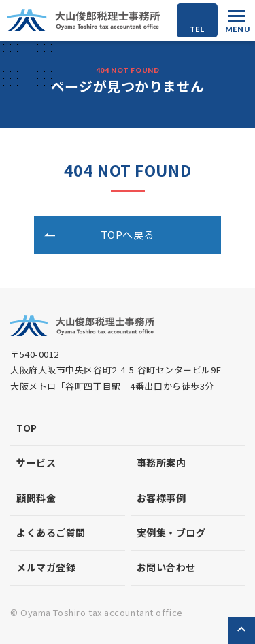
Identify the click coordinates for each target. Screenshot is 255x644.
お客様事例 (161, 498)
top (27, 428)
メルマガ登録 (46, 567)
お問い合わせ (166, 567)
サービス (36, 462)
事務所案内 (161, 462)
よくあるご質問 (51, 532)
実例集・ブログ (171, 532)
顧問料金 (36, 498)
